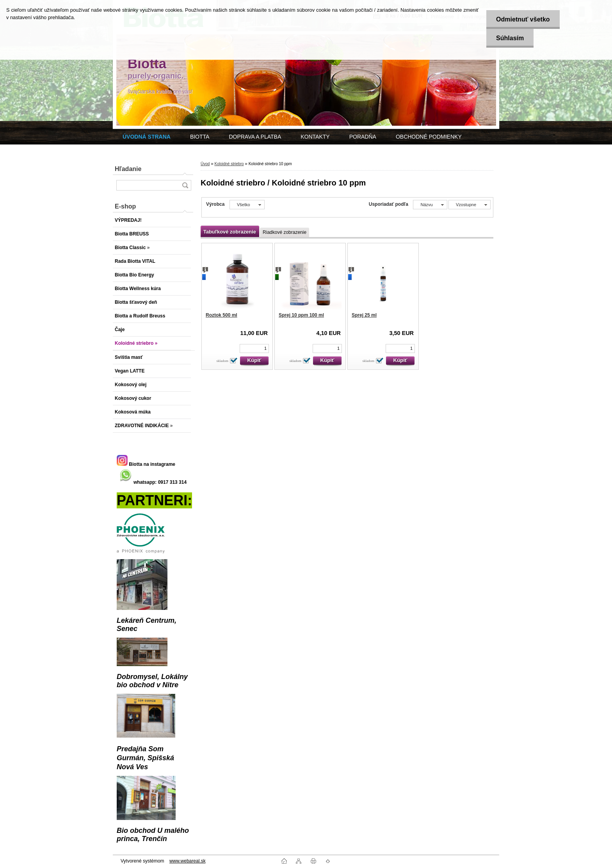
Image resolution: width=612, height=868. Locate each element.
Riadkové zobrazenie (285, 232)
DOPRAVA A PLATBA (255, 137)
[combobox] (430, 205)
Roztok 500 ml (221, 315)
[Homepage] (147, 137)
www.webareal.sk (188, 861)
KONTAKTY (315, 137)
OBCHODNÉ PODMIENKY (429, 137)
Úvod (205, 164)
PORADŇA (363, 137)
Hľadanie (128, 169)
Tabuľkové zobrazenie (230, 232)
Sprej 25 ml (364, 315)
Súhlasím (510, 38)
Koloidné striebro (229, 164)
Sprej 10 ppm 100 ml (301, 315)
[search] (185, 185)
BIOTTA (200, 137)
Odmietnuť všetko (523, 19)
